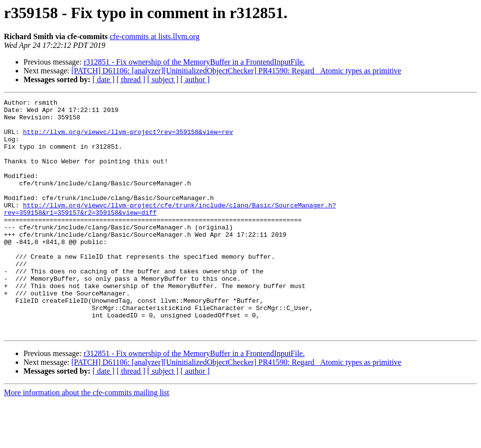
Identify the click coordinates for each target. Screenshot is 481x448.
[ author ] (195, 79)
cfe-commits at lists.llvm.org (155, 36)
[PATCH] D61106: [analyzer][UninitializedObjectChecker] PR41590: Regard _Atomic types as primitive (236, 71)
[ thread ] (131, 79)
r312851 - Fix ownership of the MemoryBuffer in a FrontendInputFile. (194, 62)
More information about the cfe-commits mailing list (87, 439)
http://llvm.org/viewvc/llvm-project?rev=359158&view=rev (128, 139)
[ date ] (103, 79)
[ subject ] (163, 79)
